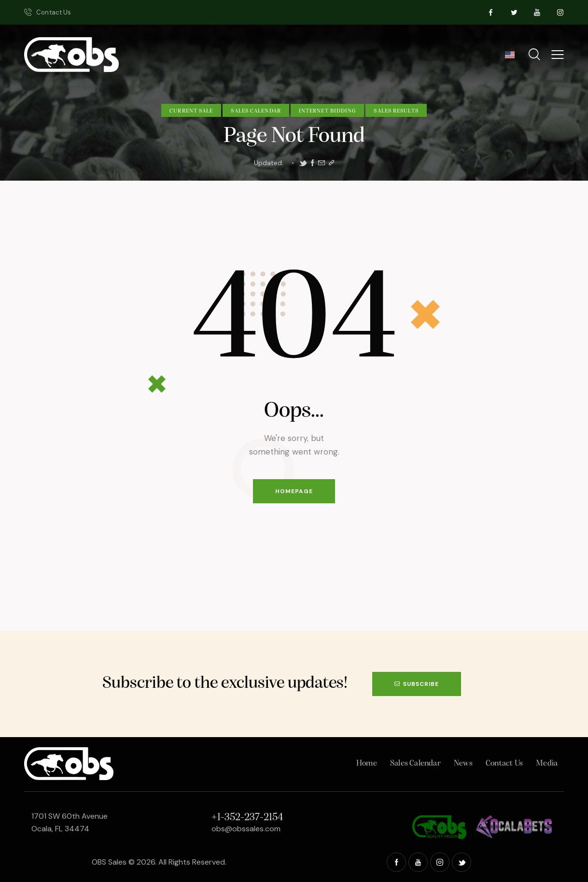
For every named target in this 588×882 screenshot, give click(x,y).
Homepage (294, 491)
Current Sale (191, 111)
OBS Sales (109, 862)
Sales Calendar (256, 111)
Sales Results (396, 111)
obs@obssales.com (246, 829)
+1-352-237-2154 (247, 818)
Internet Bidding (328, 111)
